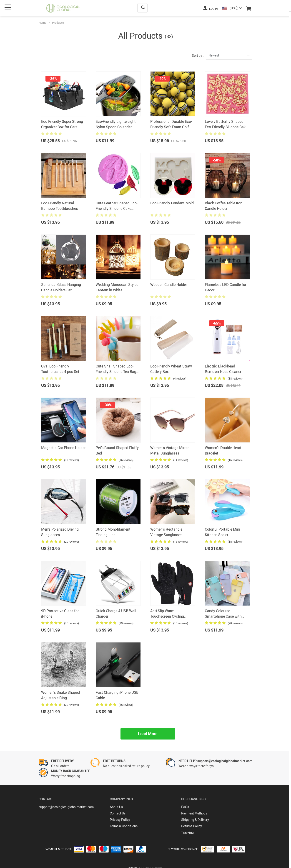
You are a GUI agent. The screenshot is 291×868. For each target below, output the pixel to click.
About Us (116, 807)
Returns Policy (192, 826)
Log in (210, 8)
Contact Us (118, 813)
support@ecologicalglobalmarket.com (66, 807)
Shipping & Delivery (195, 820)
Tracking (187, 832)
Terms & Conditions (124, 826)
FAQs (185, 807)
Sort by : (198, 55)
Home (43, 23)
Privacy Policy (120, 820)
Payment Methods (194, 813)
